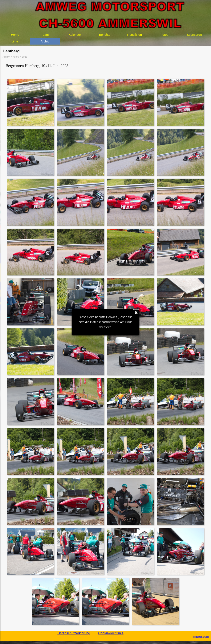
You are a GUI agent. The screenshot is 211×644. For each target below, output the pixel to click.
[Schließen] (136, 313)
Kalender (75, 35)
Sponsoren (194, 35)
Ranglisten (135, 35)
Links (15, 41)
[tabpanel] (106, 66)
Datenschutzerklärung (74, 633)
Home (15, 35)
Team (45, 35)
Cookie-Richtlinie (111, 633)
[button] (31, 102)
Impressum (201, 637)
